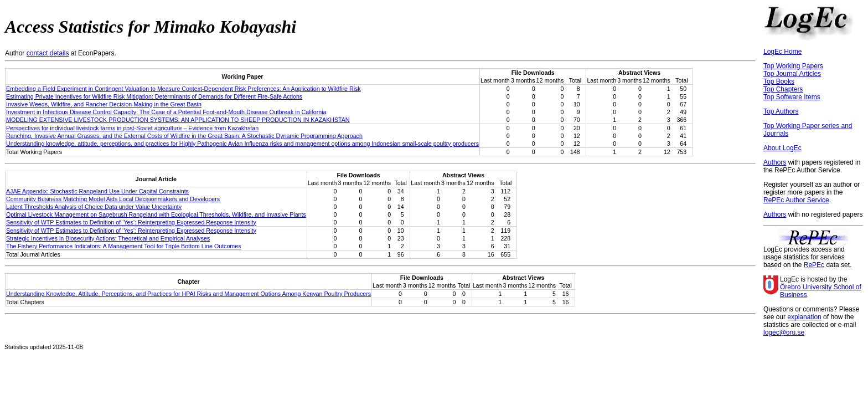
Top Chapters (783, 89)
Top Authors (781, 111)
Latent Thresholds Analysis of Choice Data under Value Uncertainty (94, 207)
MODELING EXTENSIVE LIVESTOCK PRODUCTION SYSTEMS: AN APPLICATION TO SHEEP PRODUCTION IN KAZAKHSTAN (178, 120)
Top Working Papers (793, 66)
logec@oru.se (784, 332)
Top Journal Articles (792, 74)
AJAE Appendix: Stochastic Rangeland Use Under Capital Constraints (97, 191)
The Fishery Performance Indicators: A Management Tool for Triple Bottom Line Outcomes (123, 246)
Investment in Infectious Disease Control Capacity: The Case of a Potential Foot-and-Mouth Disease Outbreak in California (166, 112)
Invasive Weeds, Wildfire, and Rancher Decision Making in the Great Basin (104, 104)
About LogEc (782, 148)
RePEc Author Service (796, 200)
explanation (804, 317)
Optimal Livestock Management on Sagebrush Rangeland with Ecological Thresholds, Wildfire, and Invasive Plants (156, 214)
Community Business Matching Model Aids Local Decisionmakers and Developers (113, 199)
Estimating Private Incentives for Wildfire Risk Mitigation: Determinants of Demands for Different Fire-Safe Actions (154, 96)
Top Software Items (792, 97)
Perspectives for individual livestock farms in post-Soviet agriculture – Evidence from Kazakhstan (132, 128)
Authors (775, 162)
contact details (48, 53)
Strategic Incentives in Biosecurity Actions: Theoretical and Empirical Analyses (108, 238)
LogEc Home (782, 52)
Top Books (779, 81)
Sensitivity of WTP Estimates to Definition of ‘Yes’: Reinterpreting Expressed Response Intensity (131, 222)
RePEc (814, 265)
